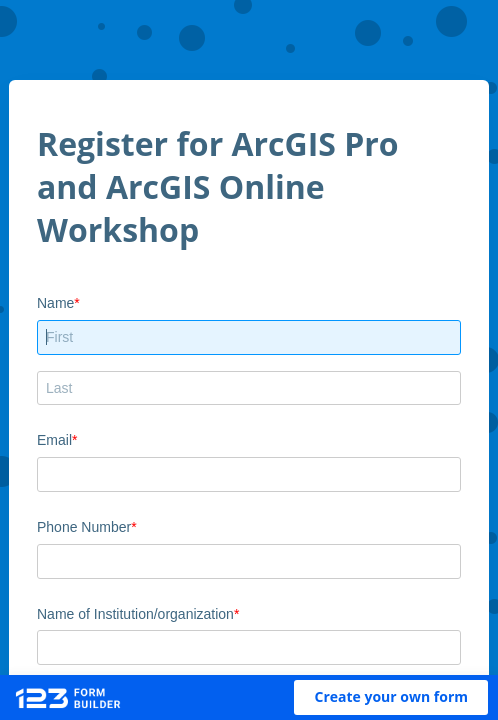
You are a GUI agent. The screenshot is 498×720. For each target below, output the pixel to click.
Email (54, 440)
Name (55, 303)
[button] (391, 697)
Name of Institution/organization (135, 614)
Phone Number (84, 527)
